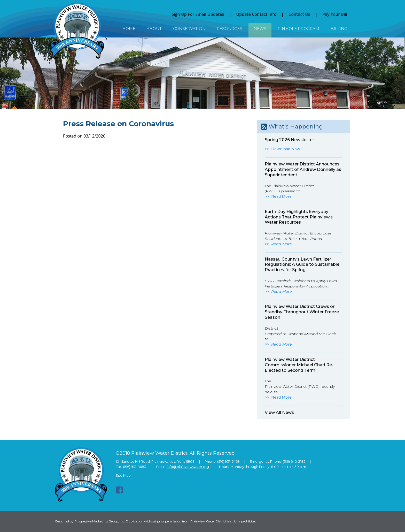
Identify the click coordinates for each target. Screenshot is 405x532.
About (154, 29)
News (260, 29)
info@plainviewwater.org (188, 467)
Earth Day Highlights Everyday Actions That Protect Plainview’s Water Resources (299, 217)
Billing (339, 29)
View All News (279, 412)
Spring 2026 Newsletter (289, 140)
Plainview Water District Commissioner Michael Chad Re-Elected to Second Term (299, 365)
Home (129, 29)
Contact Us (299, 14)
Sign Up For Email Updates (198, 14)
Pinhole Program (298, 29)
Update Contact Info (256, 14)
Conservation (189, 29)
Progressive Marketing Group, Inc (99, 521)
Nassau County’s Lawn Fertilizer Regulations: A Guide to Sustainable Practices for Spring (302, 265)
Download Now (286, 149)
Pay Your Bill (335, 14)
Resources (229, 29)
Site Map (123, 475)
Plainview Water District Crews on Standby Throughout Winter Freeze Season (302, 312)
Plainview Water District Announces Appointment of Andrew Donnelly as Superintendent (303, 169)
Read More (281, 196)
